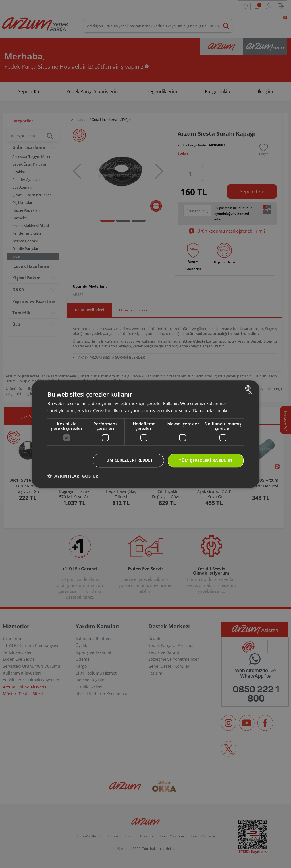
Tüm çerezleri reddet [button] (128, 460)
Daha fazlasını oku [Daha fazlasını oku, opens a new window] (211, 410)
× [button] (250, 393)
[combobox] (249, 388)
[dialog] (145, 434)
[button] (73, 476)
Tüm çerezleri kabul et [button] (206, 460)
